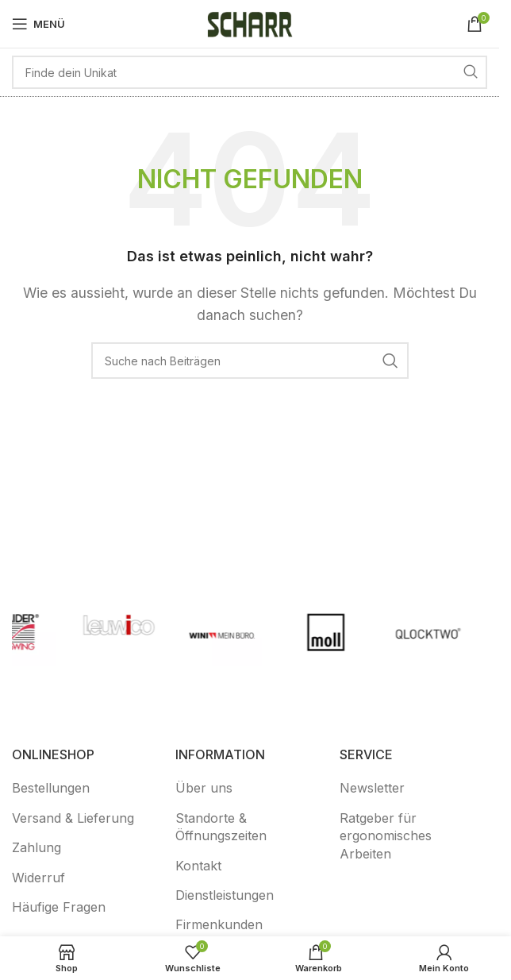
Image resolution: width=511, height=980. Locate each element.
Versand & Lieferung (73, 818)
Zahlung (36, 847)
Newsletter (372, 788)
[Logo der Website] (250, 22)
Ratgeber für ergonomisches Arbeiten (386, 836)
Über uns (204, 788)
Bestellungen (51, 788)
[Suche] (250, 72)
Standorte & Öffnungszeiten (221, 827)
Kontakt (198, 866)
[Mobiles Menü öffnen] (38, 24)
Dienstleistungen (225, 895)
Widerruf (38, 878)
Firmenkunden (219, 924)
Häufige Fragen (59, 907)
